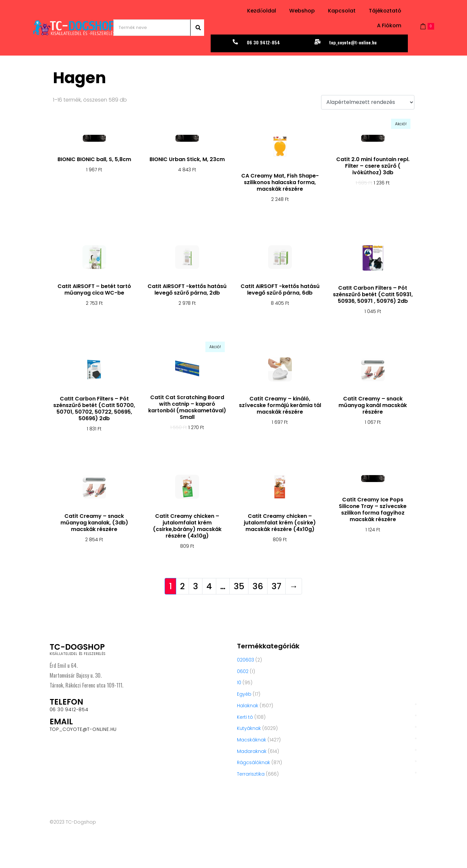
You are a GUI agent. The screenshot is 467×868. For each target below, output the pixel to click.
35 (239, 586)
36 (258, 586)
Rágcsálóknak (254, 762)
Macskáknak (252, 740)
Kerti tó (245, 717)
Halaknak (248, 706)
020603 (245, 660)
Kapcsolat (342, 11)
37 (276, 586)
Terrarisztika (251, 774)
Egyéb (244, 694)
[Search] (197, 28)
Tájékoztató (385, 11)
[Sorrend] (368, 102)
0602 (243, 671)
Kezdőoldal (262, 11)
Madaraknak (252, 751)
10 (239, 683)
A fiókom (389, 25)
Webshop (302, 11)
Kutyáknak (249, 728)
